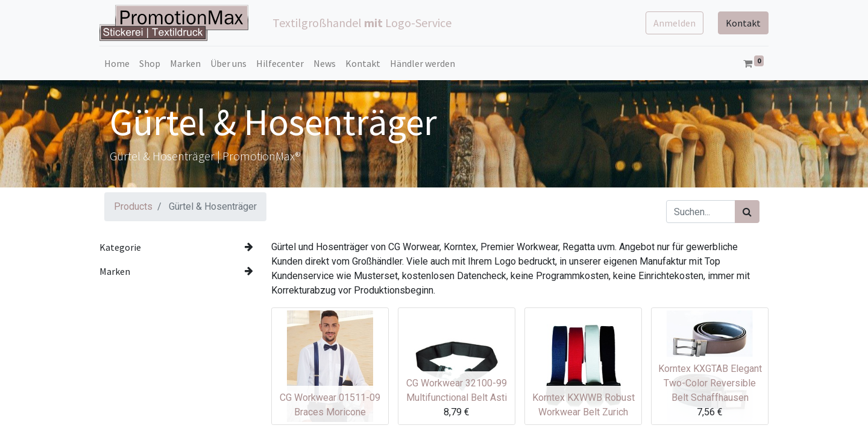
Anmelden (675, 23)
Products (133, 206)
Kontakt (743, 23)
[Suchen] (747, 212)
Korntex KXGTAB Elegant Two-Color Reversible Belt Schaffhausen (710, 383)
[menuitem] (117, 63)
